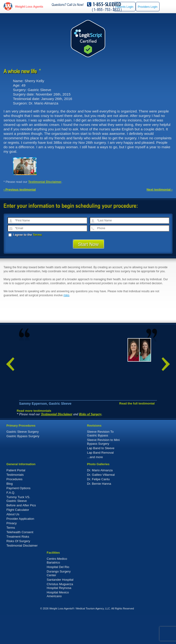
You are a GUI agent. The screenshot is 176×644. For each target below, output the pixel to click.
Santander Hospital (60, 609)
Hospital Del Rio (58, 596)
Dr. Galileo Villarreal (101, 504)
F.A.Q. (11, 522)
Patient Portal (16, 500)
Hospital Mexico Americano (58, 624)
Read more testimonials (34, 440)
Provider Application (20, 548)
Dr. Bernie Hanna (99, 513)
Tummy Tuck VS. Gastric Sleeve (18, 528)
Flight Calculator (18, 539)
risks (66, 295)
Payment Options (18, 518)
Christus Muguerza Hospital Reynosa (60, 615)
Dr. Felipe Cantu (98, 509)
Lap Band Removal (100, 482)
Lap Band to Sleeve (101, 478)
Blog (10, 513)
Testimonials (15, 504)
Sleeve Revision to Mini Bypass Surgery (103, 471)
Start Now (88, 244)
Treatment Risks (18, 566)
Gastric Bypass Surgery (23, 466)
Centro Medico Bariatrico (57, 590)
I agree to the (25, 235)
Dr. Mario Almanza (100, 500)
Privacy (12, 553)
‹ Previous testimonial (20, 190)
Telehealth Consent (20, 562)
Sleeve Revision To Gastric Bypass (100, 463)
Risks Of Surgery (18, 570)
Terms (37, 235)
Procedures (14, 509)
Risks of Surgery (90, 444)
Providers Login (148, 7)
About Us (13, 544)
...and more (95, 486)
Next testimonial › (160, 190)
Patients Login (124, 7)
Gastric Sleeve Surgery (22, 461)
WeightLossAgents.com (29, 6)
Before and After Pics (21, 535)
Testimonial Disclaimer (45, 182)
